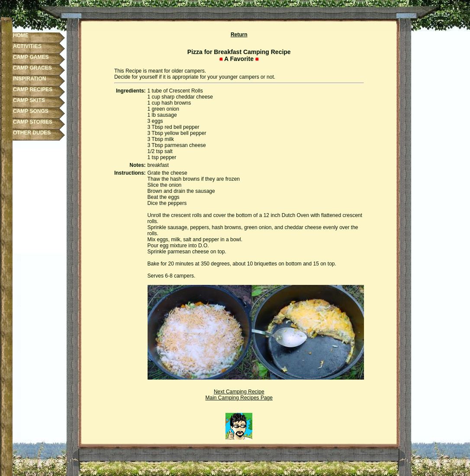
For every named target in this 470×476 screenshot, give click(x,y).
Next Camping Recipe (239, 392)
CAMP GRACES (32, 68)
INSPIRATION (29, 79)
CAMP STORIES (33, 122)
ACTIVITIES (27, 46)
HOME (21, 35)
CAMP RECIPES (33, 89)
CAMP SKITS (29, 100)
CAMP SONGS (31, 111)
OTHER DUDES (32, 133)
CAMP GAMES (31, 57)
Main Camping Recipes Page (239, 398)
